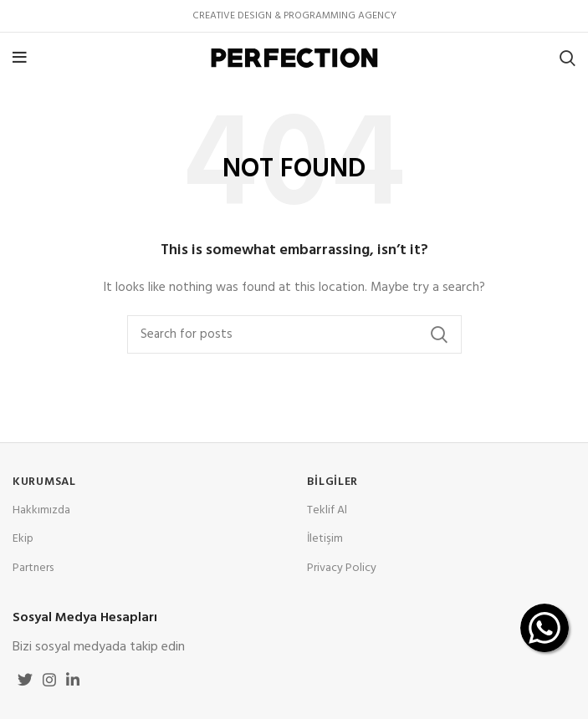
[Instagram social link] (49, 680)
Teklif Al (327, 510)
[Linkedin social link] (73, 680)
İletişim (325, 539)
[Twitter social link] (25, 680)
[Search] (568, 58)
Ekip (23, 539)
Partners (33, 568)
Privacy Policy (342, 568)
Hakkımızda (41, 510)
